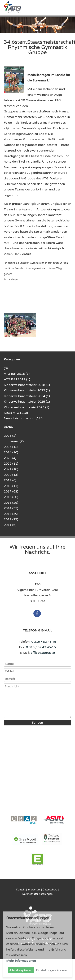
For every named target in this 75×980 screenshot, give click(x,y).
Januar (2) (16, 441)
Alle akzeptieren (21, 970)
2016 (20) (11, 497)
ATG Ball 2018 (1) (17, 374)
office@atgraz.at (43, 653)
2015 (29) (11, 503)
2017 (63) (11, 491)
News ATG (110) (16, 413)
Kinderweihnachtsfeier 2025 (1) (27, 402)
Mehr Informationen (21, 961)
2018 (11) (11, 486)
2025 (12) (11, 447)
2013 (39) (11, 514)
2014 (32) (11, 508)
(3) (6, 368)
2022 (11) (11, 464)
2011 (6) (10, 525)
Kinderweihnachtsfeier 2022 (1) (27, 390)
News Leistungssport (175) (24, 418)
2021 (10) (11, 469)
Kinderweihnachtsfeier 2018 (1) (27, 385)
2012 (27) (11, 519)
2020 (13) (11, 475)
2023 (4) (10, 458)
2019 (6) (10, 480)
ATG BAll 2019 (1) (17, 379)
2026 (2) (10, 436)
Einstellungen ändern (52, 970)
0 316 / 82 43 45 (44, 642)
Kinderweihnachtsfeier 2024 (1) (27, 396)
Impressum (34, 890)
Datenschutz (50, 890)
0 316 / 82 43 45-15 (41, 647)
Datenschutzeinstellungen (37, 894)
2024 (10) (11, 452)
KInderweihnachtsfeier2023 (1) (27, 407)
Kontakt (21, 890)
